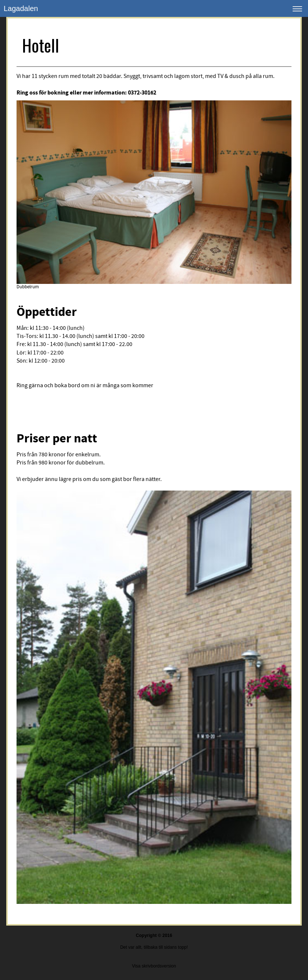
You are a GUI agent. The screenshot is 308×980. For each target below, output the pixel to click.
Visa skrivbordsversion (154, 966)
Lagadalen (21, 8)
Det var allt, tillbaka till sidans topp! (154, 947)
